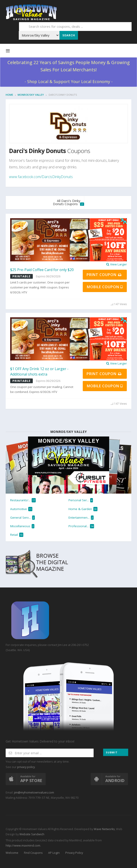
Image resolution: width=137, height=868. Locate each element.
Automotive (21, 509)
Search (69, 35)
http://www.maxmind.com (23, 846)
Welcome (12, 853)
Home (9, 95)
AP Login (54, 853)
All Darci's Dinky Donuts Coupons (68, 202)
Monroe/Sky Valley (31, 95)
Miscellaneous (22, 526)
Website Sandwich (32, 834)
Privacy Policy (74, 853)
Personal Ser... (81, 500)
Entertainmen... (81, 518)
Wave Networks (104, 829)
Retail (17, 535)
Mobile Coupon (105, 287)
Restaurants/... (23, 500)
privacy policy (26, 767)
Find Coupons (33, 853)
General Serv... (22, 518)
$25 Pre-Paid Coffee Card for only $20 (42, 270)
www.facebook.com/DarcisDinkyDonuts (41, 177)
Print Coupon (104, 275)
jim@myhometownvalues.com (34, 793)
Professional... (81, 526)
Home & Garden (83, 509)
